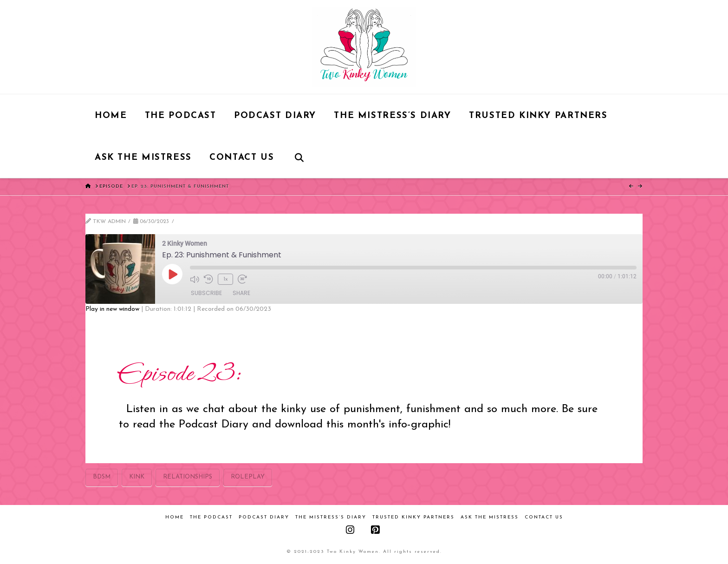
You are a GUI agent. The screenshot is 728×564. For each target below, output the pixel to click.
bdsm (102, 477)
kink (137, 477)
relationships (188, 477)
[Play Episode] (172, 274)
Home (175, 517)
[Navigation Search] (299, 157)
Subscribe (206, 293)
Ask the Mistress (490, 517)
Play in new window (112, 309)
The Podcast (211, 517)
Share (241, 293)
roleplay (248, 477)
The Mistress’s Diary (331, 517)
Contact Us (544, 517)
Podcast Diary (264, 517)
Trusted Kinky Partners (413, 517)
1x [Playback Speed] (226, 279)
